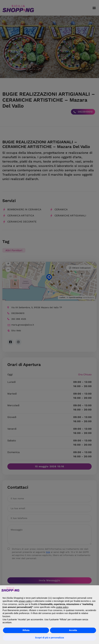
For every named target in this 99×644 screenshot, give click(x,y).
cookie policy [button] (62, 607)
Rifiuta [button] (26, 630)
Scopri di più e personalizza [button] (49, 638)
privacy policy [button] (25, 601)
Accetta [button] (73, 630)
